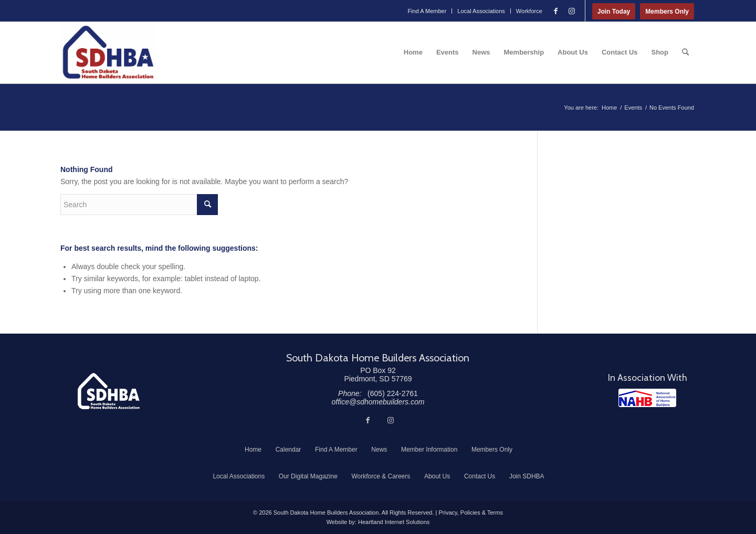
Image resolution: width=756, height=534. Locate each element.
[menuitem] (427, 11)
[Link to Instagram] (572, 11)
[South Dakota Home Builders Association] (108, 52)
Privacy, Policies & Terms (470, 512)
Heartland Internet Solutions (394, 522)
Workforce (529, 11)
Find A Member (427, 11)
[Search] (685, 52)
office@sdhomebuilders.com (378, 402)
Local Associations (481, 11)
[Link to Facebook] (556, 11)
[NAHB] (647, 398)
